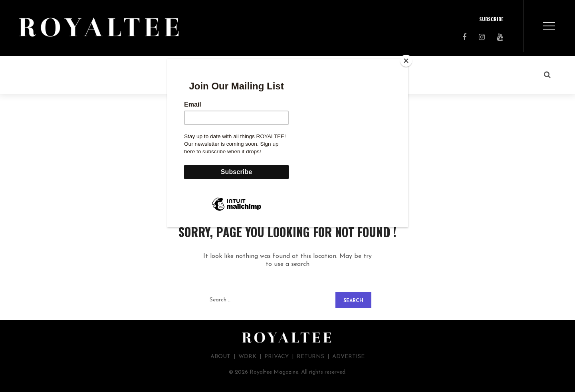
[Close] (406, 61)
